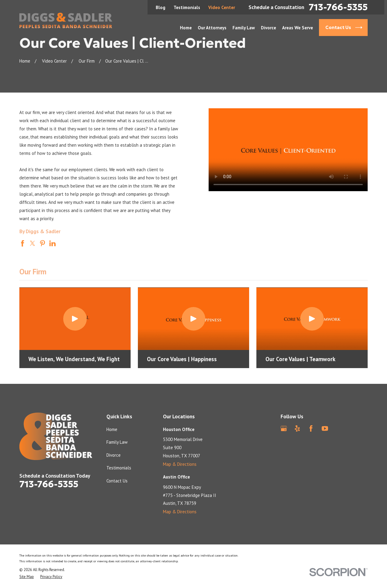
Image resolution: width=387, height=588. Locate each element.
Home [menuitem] (186, 28)
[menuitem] (27, 577)
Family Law (117, 442)
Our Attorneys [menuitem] (212, 28)
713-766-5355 (338, 7)
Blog (161, 7)
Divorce (114, 455)
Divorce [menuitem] (268, 28)
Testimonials (187, 7)
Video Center (222, 7)
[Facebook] (311, 428)
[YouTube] (325, 428)
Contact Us (117, 481)
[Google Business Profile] (284, 428)
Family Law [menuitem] (244, 28)
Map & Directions (180, 464)
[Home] (66, 20)
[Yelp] (297, 428)
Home (112, 429)
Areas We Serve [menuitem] (298, 28)
